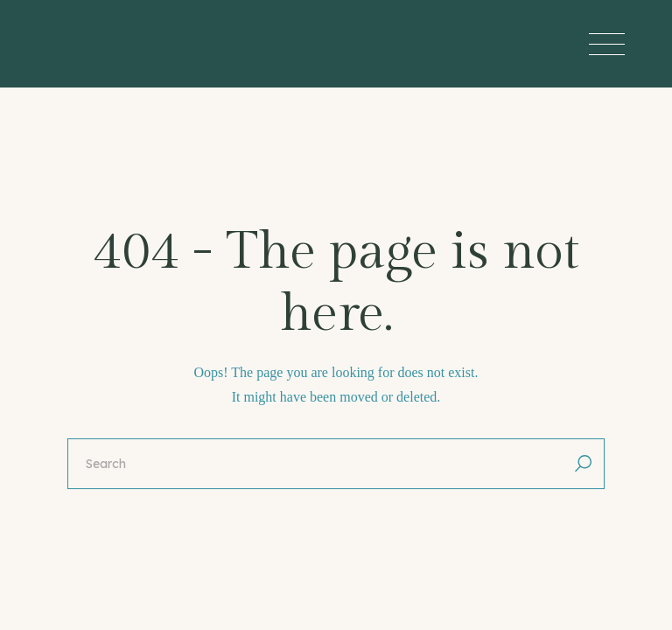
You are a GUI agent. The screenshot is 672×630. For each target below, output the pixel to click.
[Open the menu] (607, 44)
